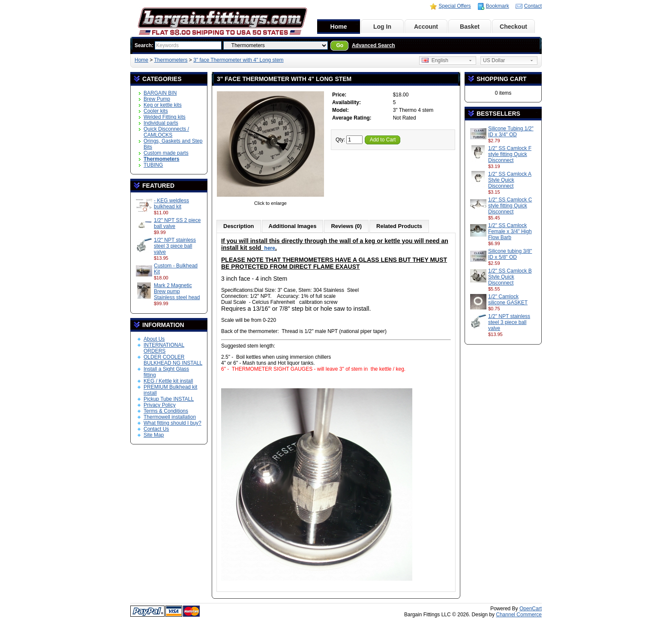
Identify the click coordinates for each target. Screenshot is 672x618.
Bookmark (498, 6)
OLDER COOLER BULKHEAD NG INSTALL (173, 360)
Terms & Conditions (166, 411)
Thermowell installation (170, 417)
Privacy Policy (160, 405)
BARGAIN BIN (160, 93)
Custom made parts (166, 153)
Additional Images (293, 226)
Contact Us (156, 429)
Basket (470, 27)
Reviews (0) (346, 226)
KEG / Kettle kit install (168, 381)
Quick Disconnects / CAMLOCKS (166, 132)
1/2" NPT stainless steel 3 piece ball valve (175, 246)
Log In (382, 27)
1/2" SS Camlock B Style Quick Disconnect (510, 277)
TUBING (153, 165)
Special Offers (454, 6)
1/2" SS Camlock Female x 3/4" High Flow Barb (510, 231)
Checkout (513, 27)
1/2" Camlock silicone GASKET (508, 300)
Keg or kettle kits (163, 105)
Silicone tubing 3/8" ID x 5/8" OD (510, 254)
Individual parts (161, 123)
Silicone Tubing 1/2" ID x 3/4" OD (511, 132)
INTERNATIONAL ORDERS (164, 348)
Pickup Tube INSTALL (169, 399)
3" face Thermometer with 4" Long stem (238, 60)
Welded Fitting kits (165, 117)
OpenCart (531, 609)
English (435, 60)
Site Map (154, 435)
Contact (533, 6)
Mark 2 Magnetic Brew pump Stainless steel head (177, 291)
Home (339, 27)
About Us (154, 339)
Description (239, 226)
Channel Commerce (519, 615)
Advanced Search (373, 45)
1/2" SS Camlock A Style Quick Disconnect (510, 180)
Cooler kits (156, 111)
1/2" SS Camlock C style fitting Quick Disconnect (510, 206)
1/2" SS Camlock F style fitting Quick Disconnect (510, 154)
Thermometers (171, 60)
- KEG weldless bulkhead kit (171, 204)
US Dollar (494, 60)
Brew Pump (157, 99)
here (269, 248)
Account (426, 27)
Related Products (399, 226)
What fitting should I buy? (172, 423)
